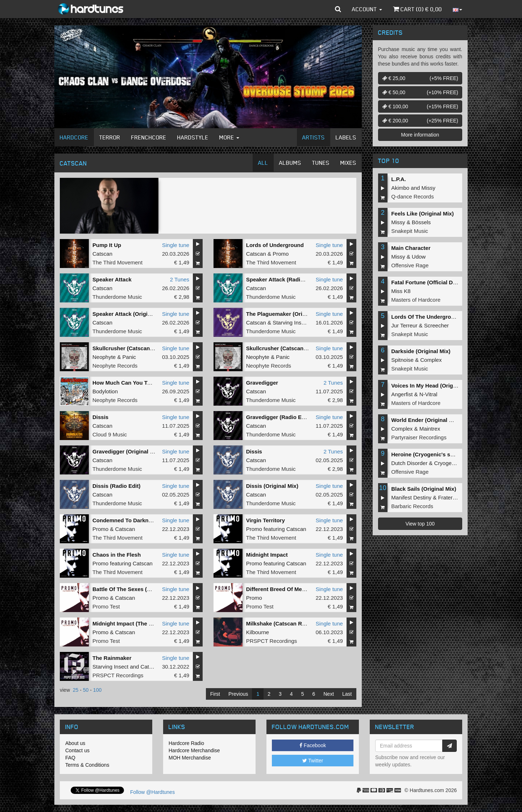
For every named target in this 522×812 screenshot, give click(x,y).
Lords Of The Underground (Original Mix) (444, 317)
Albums (290, 163)
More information (420, 135)
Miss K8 (401, 291)
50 (86, 690)
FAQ (70, 758)
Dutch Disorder (409, 463)
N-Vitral (428, 394)
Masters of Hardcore (416, 300)
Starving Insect (291, 323)
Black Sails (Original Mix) (424, 489)
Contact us (77, 750)
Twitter (313, 761)
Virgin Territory (266, 520)
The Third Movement (117, 262)
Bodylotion (105, 391)
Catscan (102, 254)
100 (97, 690)
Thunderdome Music (117, 297)
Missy (428, 188)
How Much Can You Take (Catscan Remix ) (147, 383)
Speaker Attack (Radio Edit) (282, 279)
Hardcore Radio (186, 743)
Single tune (176, 245)
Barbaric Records (412, 506)
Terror (110, 137)
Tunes (321, 163)
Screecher (436, 325)
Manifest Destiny (411, 497)
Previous (238, 694)
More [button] (229, 137)
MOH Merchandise (190, 758)
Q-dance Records (413, 196)
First (215, 694)
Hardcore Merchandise (194, 750)
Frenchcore (149, 137)
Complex (431, 360)
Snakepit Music (410, 231)
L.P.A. (399, 179)
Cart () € (417, 9)
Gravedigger (262, 383)
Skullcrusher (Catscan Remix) (285, 348)
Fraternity (449, 497)
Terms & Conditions (87, 765)
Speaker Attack (112, 279)
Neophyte (104, 357)
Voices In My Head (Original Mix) (433, 386)
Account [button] (367, 9)
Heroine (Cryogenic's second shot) (436, 454)
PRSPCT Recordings (272, 641)
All (263, 163)
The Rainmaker (112, 658)
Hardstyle (193, 137)
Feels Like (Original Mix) (422, 214)
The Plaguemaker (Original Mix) (287, 314)
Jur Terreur (404, 325)
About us (75, 743)
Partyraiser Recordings (419, 437)
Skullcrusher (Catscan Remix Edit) (137, 348)
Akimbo (400, 188)
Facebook (313, 745)
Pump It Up (107, 245)
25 (76, 690)
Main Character (411, 248)
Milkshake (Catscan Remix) (281, 623)
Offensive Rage (410, 265)
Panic (129, 357)
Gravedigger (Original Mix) (127, 451)
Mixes (348, 163)
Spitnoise (402, 360)
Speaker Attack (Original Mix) (130, 314)
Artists (314, 137)
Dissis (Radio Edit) (117, 486)
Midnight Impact (267, 555)
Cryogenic (447, 463)
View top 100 (420, 524)
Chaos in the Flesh (117, 555)
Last (347, 694)
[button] (338, 9)
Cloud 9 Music (110, 434)
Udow (419, 257)
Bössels (421, 222)
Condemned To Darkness (125, 520)
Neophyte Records (115, 366)
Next (329, 694)
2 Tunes (180, 279)
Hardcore (74, 137)
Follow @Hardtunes (152, 792)
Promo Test (106, 606)
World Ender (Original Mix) (425, 420)
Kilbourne (258, 632)
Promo (281, 254)
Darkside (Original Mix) (421, 351)
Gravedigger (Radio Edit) (278, 417)
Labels (346, 137)
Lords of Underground (275, 245)
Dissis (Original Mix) (272, 486)
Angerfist (402, 394)
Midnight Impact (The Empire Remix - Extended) (154, 623)
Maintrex (430, 429)
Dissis (100, 417)
